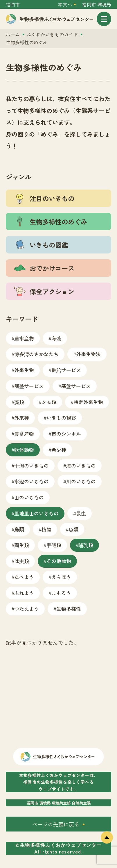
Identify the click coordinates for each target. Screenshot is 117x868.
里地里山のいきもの (36, 513)
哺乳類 (86, 545)
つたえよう (27, 609)
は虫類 (22, 561)
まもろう (61, 593)
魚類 (73, 529)
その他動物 (59, 561)
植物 (46, 529)
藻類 (19, 402)
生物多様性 (69, 609)
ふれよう (24, 593)
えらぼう (61, 577)
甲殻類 (54, 545)
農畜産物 (24, 434)
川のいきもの (81, 481)
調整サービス (29, 386)
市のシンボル (66, 434)
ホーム (13, 34)
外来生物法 (88, 354)
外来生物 (24, 370)
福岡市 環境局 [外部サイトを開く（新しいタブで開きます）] (97, 5)
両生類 (22, 545)
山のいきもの (29, 497)
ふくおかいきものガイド (52, 34)
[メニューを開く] (104, 19)
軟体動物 (24, 450)
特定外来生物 (88, 402)
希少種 (59, 450)
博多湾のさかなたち (36, 354)
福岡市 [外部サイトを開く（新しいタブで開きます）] (13, 5)
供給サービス (66, 370)
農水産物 (24, 338)
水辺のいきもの (32, 481)
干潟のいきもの (32, 466)
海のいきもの (81, 466)
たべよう (24, 577)
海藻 (56, 338)
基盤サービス (76, 386)
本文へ (65, 5)
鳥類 (19, 529)
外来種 (22, 418)
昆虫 (81, 513)
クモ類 (49, 402)
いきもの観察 (61, 418)
